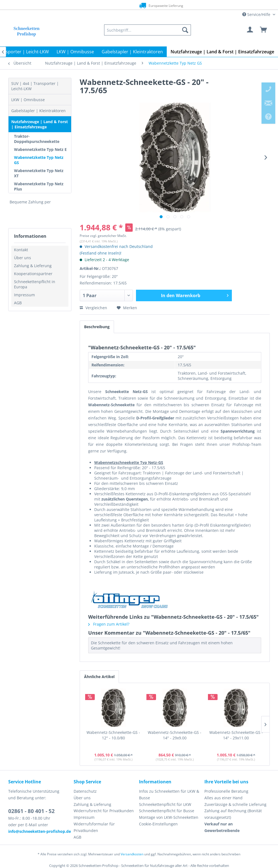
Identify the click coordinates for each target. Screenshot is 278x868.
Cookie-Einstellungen (158, 824)
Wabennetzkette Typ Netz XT (39, 173)
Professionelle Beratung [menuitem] (226, 791)
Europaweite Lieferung (131, 5)
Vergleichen (93, 308)
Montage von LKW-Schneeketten (169, 817)
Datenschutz (85, 791)
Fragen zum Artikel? (109, 624)
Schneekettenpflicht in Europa (35, 284)
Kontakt (21, 250)
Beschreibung (97, 327)
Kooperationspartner (33, 274)
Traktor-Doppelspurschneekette (37, 139)
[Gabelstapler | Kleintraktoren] (132, 52)
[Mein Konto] (250, 30)
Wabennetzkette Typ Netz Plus (39, 186)
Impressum (24, 295)
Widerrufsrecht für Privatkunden (104, 811)
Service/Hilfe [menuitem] (257, 14)
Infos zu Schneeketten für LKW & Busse (169, 794)
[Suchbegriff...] (148, 30)
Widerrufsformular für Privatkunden (94, 827)
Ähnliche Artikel (99, 677)
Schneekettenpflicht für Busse (167, 811)
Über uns (23, 258)
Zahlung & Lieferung (33, 266)
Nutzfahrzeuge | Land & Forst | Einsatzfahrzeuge (40, 124)
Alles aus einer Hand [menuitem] (223, 798)
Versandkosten (132, 854)
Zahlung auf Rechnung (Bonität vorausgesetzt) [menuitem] (233, 814)
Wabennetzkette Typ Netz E (40, 149)
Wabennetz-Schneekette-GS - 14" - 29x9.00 (175, 735)
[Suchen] (185, 30)
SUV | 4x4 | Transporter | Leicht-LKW (35, 86)
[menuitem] (148, 30)
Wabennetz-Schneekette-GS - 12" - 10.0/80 (113, 735)
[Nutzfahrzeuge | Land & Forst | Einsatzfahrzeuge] (222, 52)
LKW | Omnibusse (28, 100)
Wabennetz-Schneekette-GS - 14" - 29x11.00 (236, 735)
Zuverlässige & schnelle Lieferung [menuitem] (235, 804)
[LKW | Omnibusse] (75, 52)
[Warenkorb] (264, 30)
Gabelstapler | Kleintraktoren (38, 111)
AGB (18, 303)
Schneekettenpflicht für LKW (165, 804)
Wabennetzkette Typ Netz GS (39, 160)
